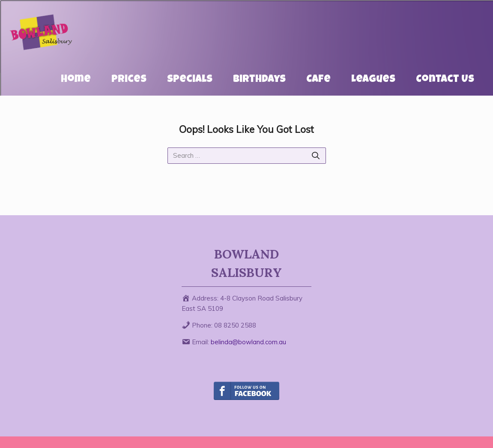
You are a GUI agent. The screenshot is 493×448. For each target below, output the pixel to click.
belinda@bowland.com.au (248, 342)
